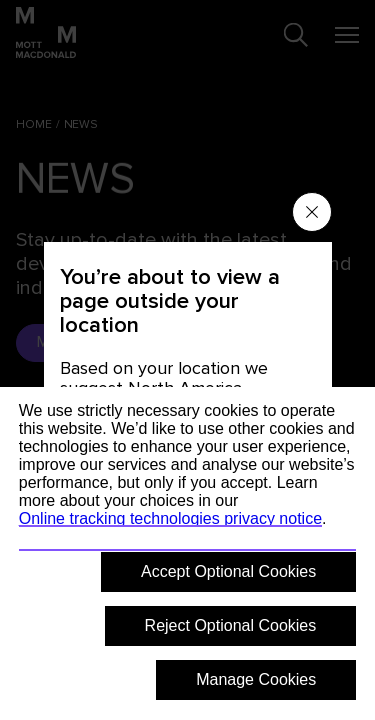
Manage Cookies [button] (256, 679)
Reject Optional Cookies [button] (231, 625)
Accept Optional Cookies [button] (228, 571)
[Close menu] (312, 212)
